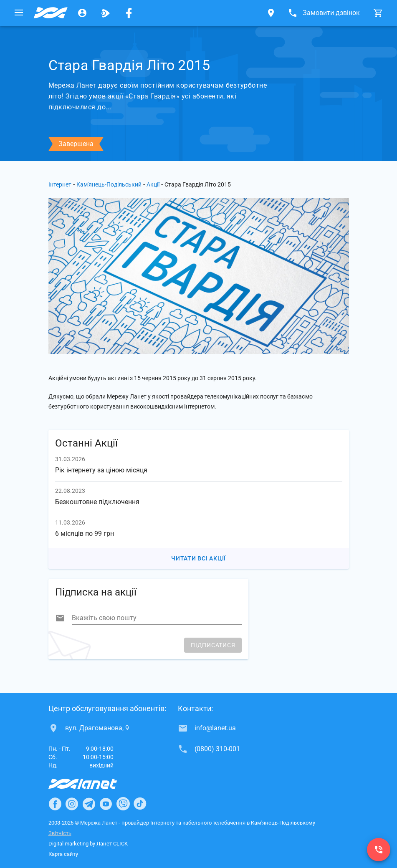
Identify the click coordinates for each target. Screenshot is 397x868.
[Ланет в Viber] (123, 804)
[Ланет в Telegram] (89, 804)
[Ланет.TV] (106, 13)
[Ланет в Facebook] (55, 804)
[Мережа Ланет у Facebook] (129, 13)
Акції (153, 184)
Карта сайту (63, 854)
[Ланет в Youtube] (106, 804)
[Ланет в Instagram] (72, 804)
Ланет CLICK (112, 844)
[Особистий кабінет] (82, 13)
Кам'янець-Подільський (109, 184)
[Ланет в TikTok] (140, 804)
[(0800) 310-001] (379, 850)
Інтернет (60, 184)
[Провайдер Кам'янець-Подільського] (51, 13)
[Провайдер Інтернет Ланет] (92, 784)
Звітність (60, 833)
